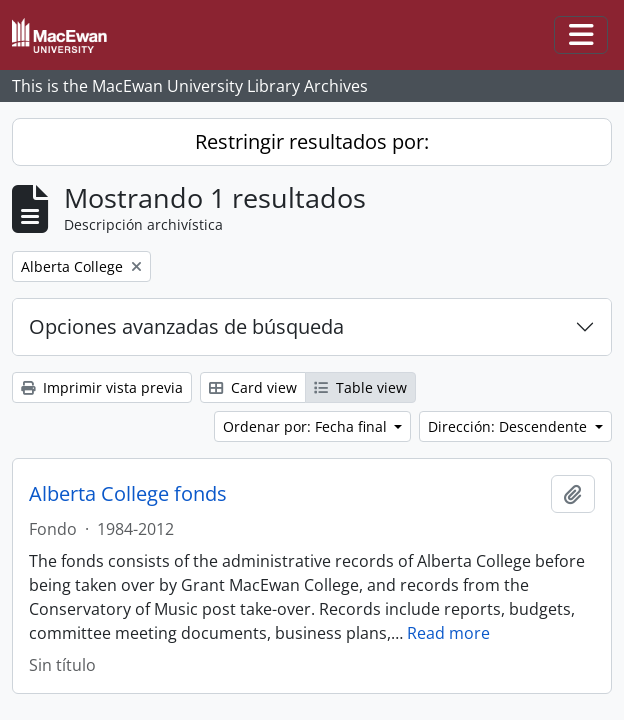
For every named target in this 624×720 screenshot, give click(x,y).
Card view (253, 387)
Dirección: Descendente (509, 426)
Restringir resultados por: (312, 141)
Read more (448, 633)
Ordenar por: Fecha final (307, 426)
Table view (360, 387)
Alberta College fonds (128, 494)
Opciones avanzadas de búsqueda (186, 326)
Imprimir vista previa (102, 387)
